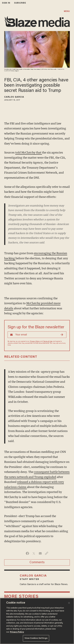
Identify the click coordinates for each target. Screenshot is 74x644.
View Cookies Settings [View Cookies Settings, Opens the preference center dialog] (36, 638)
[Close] (69, 603)
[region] (37, 621)
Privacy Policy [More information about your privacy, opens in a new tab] (17, 632)
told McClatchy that (29, 153)
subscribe (20, 3)
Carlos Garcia (14, 97)
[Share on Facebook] (27, 553)
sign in (6, 3)
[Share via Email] (40, 553)
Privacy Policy (35, 341)
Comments (37, 562)
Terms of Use (48, 341)
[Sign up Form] (37, 335)
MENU (67, 11)
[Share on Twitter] (34, 553)
